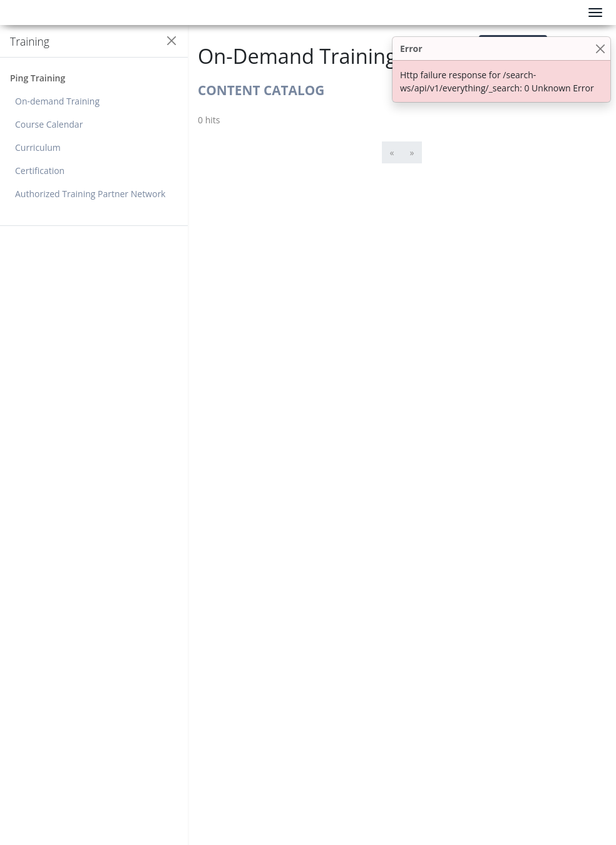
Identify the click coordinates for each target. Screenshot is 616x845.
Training (30, 41)
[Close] (600, 49)
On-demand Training (57, 101)
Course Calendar (49, 124)
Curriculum (38, 147)
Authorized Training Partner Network (90, 194)
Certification (40, 171)
